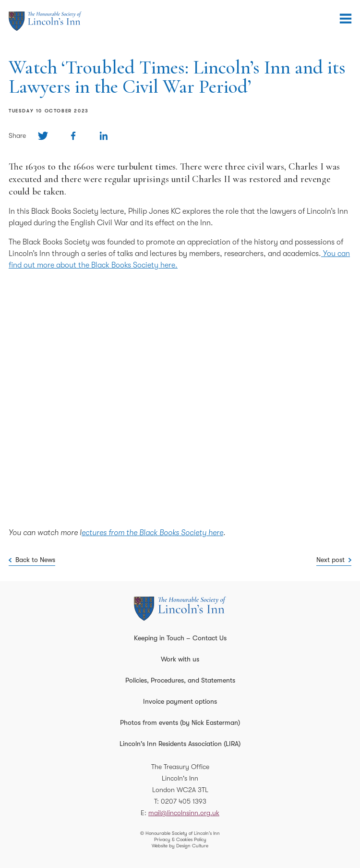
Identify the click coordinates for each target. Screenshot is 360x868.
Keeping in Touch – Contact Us (180, 638)
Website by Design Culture (180, 846)
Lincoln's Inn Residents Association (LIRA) (180, 744)
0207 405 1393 (184, 801)
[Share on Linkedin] (103, 136)
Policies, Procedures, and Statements (180, 680)
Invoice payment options (180, 701)
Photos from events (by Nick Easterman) (180, 722)
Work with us (180, 659)
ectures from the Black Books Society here (152, 533)
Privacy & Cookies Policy (180, 839)
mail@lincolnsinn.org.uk (184, 813)
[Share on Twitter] (43, 136)
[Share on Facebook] (73, 136)
